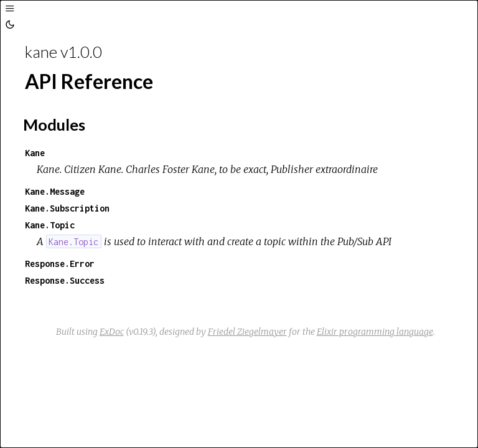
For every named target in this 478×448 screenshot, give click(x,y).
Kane (35, 153)
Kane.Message (55, 191)
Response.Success (65, 280)
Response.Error (60, 264)
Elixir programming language (375, 332)
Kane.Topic (50, 225)
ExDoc (112, 332)
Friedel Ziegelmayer (247, 332)
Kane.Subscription (67, 208)
